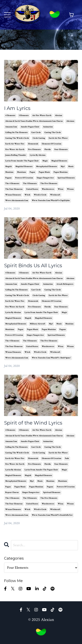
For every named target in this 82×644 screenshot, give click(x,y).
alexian (59, 115)
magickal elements (24, 167)
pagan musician (61, 172)
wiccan (70, 189)
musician (9, 172)
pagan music (44, 172)
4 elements (10, 115)
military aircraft (38, 324)
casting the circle (53, 133)
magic (45, 161)
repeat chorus (12, 492)
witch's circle (40, 195)
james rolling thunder (16, 155)
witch (27, 195)
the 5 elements (30, 184)
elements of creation (52, 144)
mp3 (63, 167)
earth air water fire (15, 144)
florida (48, 150)
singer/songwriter (45, 178)
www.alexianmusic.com (17, 201)
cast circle (36, 133)
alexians (70, 121)
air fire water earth (42, 115)
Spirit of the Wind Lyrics (33, 423)
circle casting (39, 138)
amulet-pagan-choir (30, 127)
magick (9, 167)
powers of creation (24, 178)
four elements (61, 150)
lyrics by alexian (38, 155)
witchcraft (55, 195)
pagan (32, 172)
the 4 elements (12, 184)
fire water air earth (15, 150)
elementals (33, 144)
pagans (8, 178)
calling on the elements (16, 133)
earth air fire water (58, 138)
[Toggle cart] (71, 15)
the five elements (49, 184)
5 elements (24, 115)
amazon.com (11, 127)
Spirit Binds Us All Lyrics (33, 266)
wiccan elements (13, 195)
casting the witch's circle (17, 138)
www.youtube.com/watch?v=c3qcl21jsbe (51, 201)
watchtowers (48, 189)
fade (67, 458)
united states (32, 189)
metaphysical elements (47, 167)
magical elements (59, 161)
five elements (34, 150)
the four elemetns (14, 189)
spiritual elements (66, 178)
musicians (22, 172)
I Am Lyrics (17, 108)
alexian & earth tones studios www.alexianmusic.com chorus (34, 121)
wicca (61, 189)
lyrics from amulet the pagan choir (22, 161)
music (71, 167)
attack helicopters (65, 284)
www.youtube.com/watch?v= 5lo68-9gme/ (51, 358)
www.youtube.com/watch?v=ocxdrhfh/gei (52, 515)
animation (48, 127)
